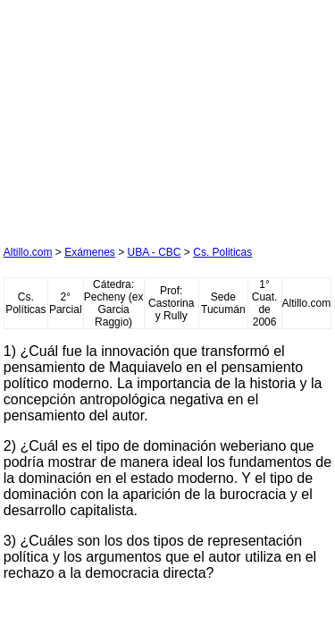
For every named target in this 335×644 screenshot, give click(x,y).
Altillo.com (28, 252)
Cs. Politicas (222, 252)
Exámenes (90, 252)
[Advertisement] (138, 115)
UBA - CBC (155, 252)
